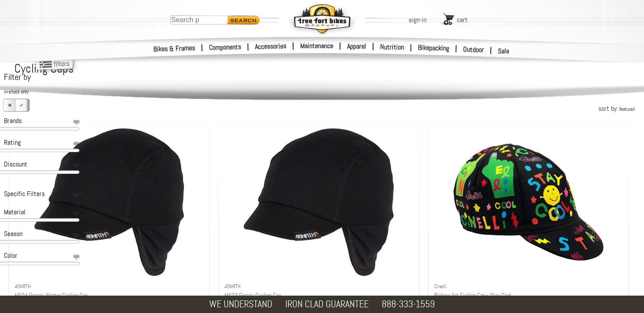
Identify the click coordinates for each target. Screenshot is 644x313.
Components (225, 47)
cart (462, 20)
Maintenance (317, 46)
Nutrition (392, 47)
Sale (504, 51)
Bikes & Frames (174, 49)
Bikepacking (434, 48)
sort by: (616, 108)
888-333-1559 (408, 304)
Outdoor (474, 50)
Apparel (357, 46)
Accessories (271, 46)
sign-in (418, 20)
